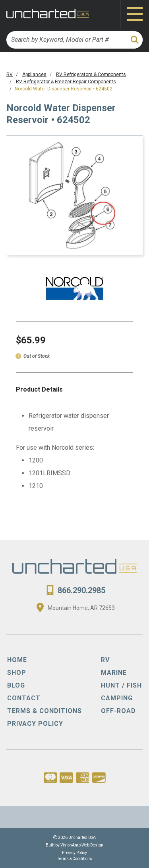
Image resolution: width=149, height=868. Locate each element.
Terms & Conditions (75, 859)
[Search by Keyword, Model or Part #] (66, 40)
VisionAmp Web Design (82, 845)
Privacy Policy (74, 853)
